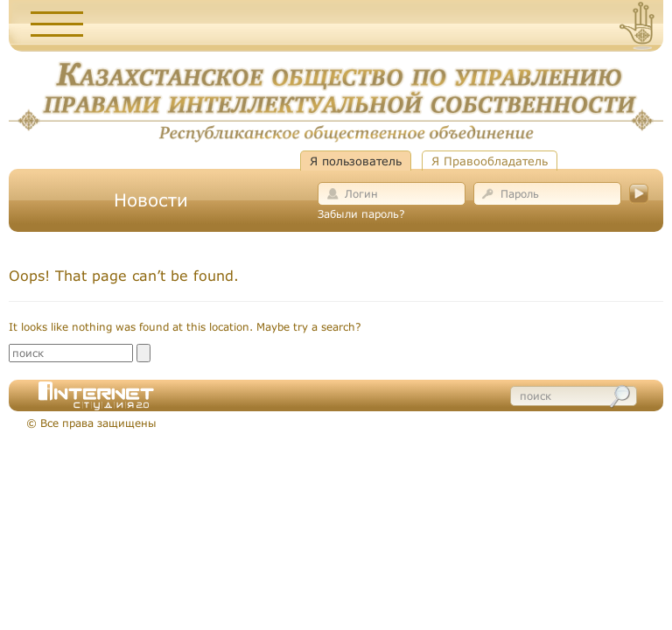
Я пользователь (356, 161)
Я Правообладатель (490, 161)
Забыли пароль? (361, 214)
